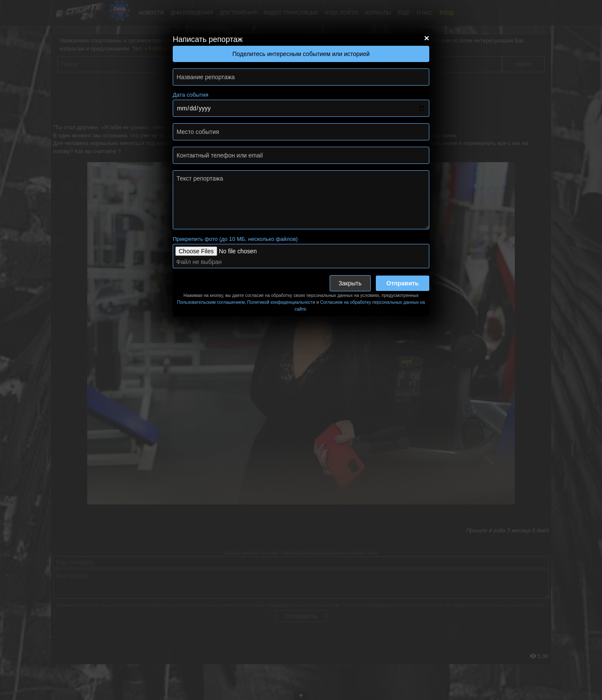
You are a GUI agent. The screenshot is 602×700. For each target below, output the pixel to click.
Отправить (403, 283)
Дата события (190, 95)
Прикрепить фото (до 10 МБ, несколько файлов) (235, 239)
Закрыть (350, 283)
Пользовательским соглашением (211, 302)
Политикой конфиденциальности (281, 302)
